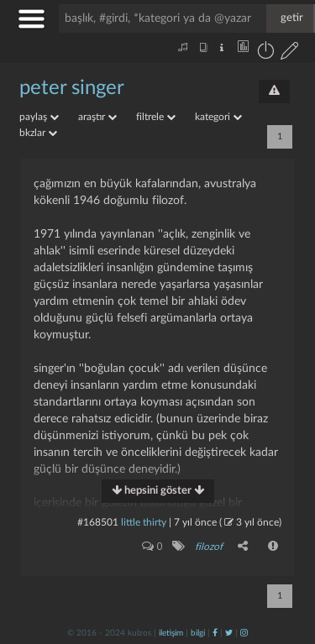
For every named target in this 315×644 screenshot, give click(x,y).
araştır (97, 117)
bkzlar (38, 133)
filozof (209, 547)
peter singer (72, 88)
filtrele (156, 117)
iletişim (171, 633)
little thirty (144, 522)
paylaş (39, 117)
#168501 (98, 522)
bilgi (198, 633)
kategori (218, 117)
